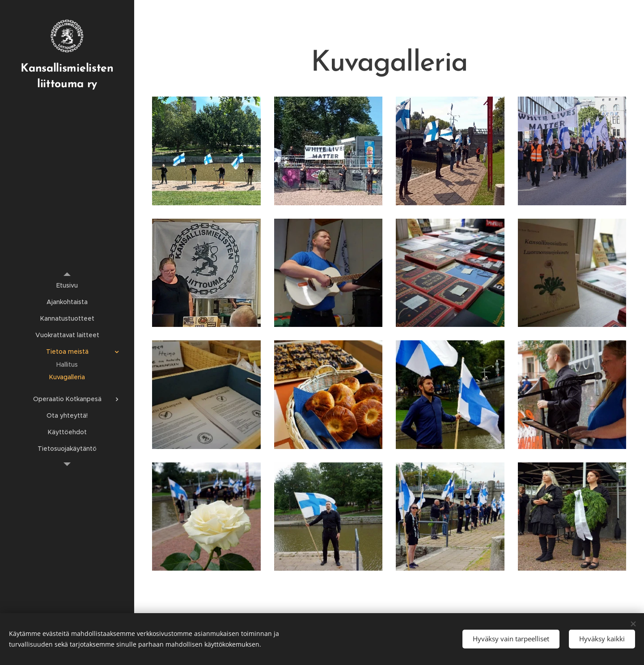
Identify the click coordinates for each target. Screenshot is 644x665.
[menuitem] (67, 286)
